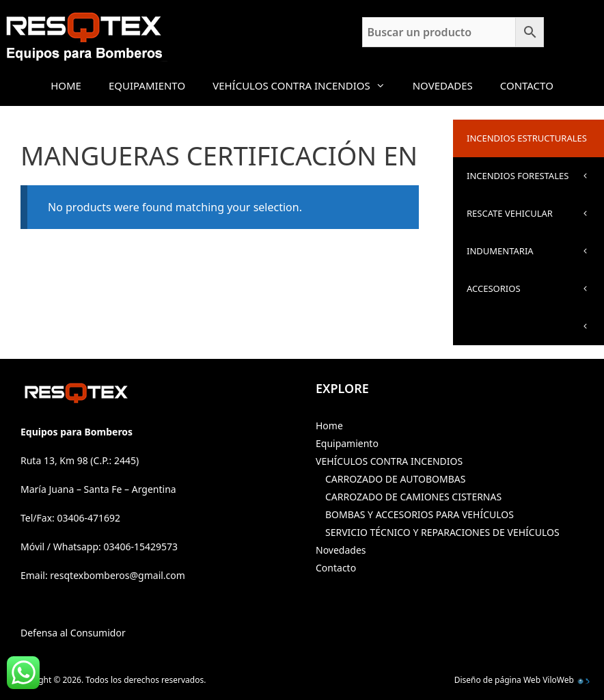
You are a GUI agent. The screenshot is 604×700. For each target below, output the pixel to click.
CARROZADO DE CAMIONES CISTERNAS (413, 497)
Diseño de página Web (497, 680)
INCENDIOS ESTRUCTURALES (535, 145)
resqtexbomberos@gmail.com (118, 575)
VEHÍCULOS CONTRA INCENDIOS (306, 85)
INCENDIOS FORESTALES (535, 182)
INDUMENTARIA (535, 257)
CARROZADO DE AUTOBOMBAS (395, 479)
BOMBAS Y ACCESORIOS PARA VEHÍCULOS (420, 514)
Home (66, 85)
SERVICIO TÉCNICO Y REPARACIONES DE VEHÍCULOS (442, 532)
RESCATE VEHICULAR (535, 220)
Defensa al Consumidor (73, 633)
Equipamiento (147, 85)
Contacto (527, 85)
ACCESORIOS (535, 295)
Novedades (443, 85)
